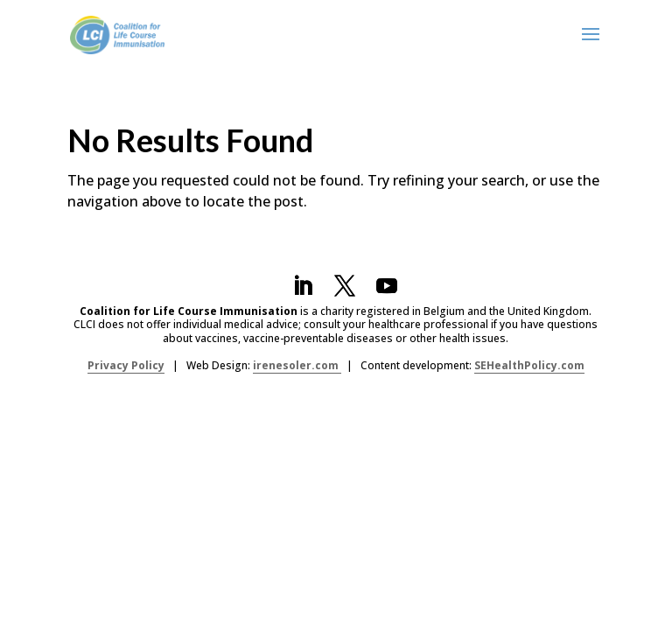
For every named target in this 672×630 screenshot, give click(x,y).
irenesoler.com (297, 365)
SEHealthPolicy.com (529, 365)
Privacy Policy (126, 365)
